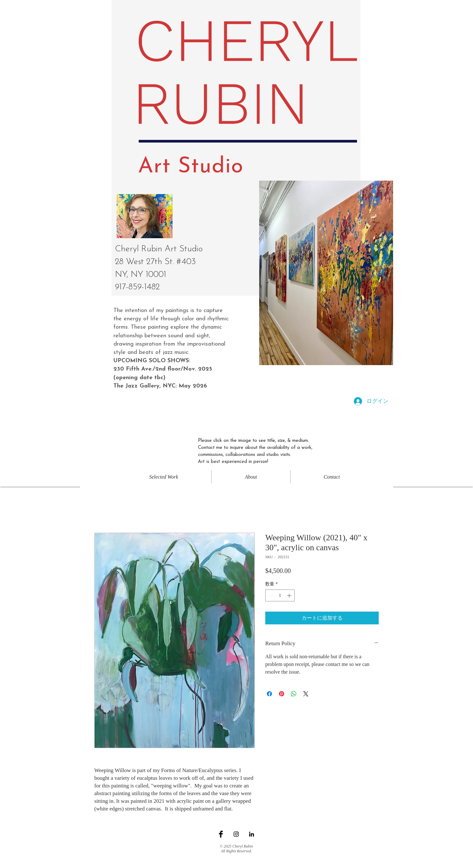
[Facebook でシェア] (269, 694)
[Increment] (290, 595)
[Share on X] (306, 694)
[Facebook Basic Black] (221, 834)
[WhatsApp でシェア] (294, 694)
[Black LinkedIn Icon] (252, 834)
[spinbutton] (280, 595)
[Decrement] (270, 595)
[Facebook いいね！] (237, 841)
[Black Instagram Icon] (236, 834)
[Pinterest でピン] (282, 694)
